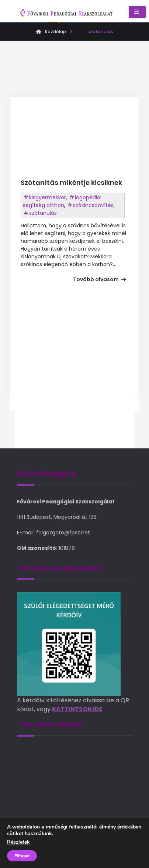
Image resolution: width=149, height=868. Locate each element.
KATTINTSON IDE (77, 709)
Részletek (18, 842)
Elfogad (22, 856)
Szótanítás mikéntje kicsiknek (71, 182)
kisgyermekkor (48, 197)
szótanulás (43, 213)
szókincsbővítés (93, 205)
